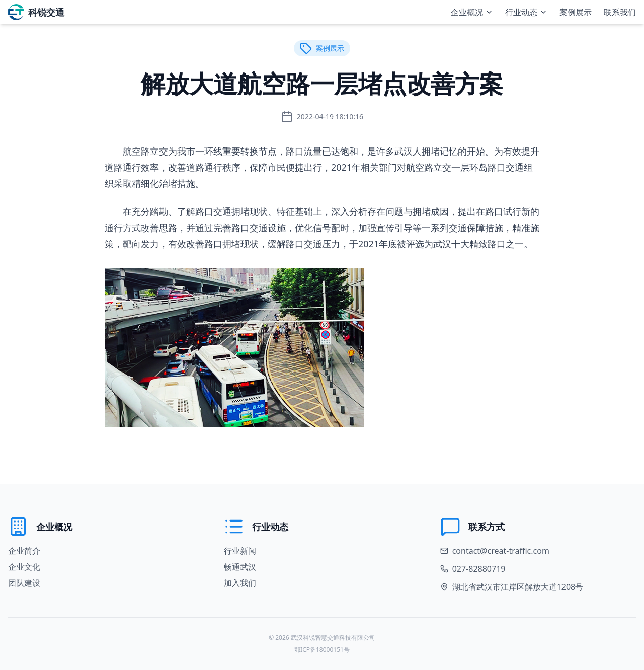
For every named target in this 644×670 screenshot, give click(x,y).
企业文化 (24, 567)
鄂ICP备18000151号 (322, 650)
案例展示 (576, 12)
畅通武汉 (240, 567)
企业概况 (472, 12)
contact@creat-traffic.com (501, 551)
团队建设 (24, 583)
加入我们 (240, 583)
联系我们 (620, 12)
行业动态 (526, 12)
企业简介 (24, 551)
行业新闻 (240, 551)
